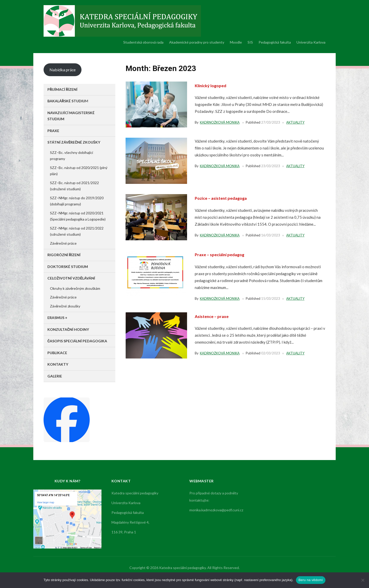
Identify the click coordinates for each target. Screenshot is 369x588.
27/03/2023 (271, 122)
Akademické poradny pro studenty (197, 42)
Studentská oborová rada (143, 42)
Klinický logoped (212, 85)
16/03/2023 (271, 235)
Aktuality (295, 122)
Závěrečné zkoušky (65, 306)
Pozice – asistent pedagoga (223, 198)
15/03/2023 (271, 298)
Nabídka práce (63, 70)
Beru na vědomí (311, 580)
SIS (250, 42)
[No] (363, 580)
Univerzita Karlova (311, 42)
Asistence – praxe (213, 316)
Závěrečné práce (63, 243)
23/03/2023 (271, 166)
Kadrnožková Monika (220, 122)
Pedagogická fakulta (275, 42)
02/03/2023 (271, 353)
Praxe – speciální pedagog (222, 254)
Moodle (236, 42)
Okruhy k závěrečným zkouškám (75, 288)
